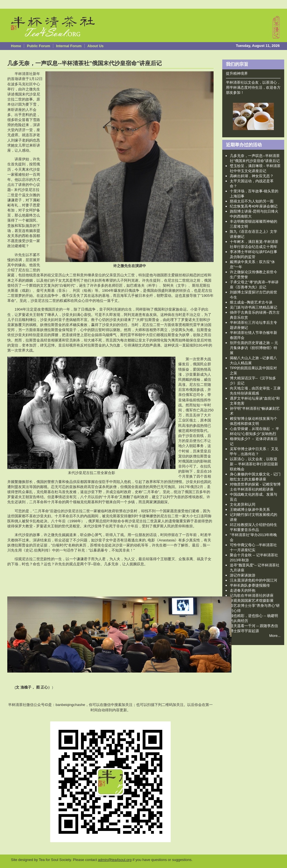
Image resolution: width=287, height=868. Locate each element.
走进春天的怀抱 (243, 590)
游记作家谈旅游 (243, 575)
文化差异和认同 (243, 504)
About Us (96, 46)
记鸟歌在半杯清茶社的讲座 (252, 595)
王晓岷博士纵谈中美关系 (250, 510)
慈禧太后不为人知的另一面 (252, 201)
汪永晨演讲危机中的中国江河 (254, 580)
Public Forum (39, 46)
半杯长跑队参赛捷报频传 (250, 585)
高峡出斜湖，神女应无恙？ (252, 176)
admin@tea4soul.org (115, 860)
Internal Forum (69, 46)
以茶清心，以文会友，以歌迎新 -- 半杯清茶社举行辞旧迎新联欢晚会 (254, 464)
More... (275, 636)
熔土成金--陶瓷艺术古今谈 (251, 302)
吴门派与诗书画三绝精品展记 (254, 307)
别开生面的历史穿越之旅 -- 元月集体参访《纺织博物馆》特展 (254, 348)
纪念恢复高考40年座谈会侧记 (254, 206)
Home (16, 46)
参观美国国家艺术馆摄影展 (252, 601)
